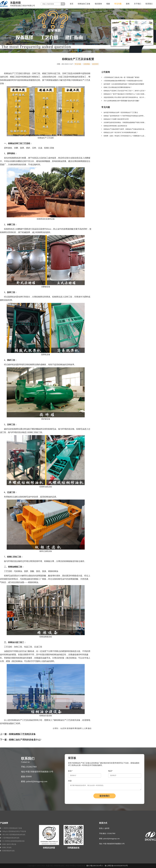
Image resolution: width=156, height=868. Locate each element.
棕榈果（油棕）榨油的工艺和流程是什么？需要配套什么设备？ (125, 136)
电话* (110, 771)
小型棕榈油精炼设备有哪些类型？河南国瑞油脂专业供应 (123, 81)
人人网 (85, 728)
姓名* (70, 771)
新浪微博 (70, 728)
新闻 (128, 4)
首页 (72, 4)
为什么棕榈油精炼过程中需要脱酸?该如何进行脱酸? (121, 101)
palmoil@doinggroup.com (37, 781)
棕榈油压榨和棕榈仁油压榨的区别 (115, 126)
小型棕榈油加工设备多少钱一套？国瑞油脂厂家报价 (122, 77)
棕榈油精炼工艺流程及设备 (22, 734)
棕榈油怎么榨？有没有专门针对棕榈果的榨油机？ (121, 132)
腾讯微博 (78, 728)
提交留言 (95, 64)
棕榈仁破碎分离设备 (9, 844)
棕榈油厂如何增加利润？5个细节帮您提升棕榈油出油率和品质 (125, 116)
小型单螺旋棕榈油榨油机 (11, 838)
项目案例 (98, 4)
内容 (70, 781)
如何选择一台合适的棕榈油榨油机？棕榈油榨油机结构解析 (124, 84)
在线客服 (87, 64)
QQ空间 (63, 728)
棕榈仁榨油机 (7, 847)
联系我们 (149, 4)
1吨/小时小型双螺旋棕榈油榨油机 (14, 835)
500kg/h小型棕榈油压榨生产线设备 (14, 831)
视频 (108, 4)
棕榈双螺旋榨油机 (8, 851)
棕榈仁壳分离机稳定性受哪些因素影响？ (118, 87)
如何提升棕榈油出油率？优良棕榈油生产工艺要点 (121, 112)
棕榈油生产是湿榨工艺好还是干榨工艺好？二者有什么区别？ (125, 91)
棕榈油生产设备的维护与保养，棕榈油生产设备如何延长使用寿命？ (127, 129)
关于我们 (138, 4)
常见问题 (118, 4)
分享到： (56, 728)
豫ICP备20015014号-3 (95, 866)
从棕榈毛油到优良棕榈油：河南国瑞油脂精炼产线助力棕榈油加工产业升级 (129, 122)
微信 (90, 728)
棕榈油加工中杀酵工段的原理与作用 (116, 119)
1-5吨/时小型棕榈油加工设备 (12, 828)
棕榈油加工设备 (84, 4)
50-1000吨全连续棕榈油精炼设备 (13, 841)
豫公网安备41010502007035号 (116, 866)
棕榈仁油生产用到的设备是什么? (25, 740)
